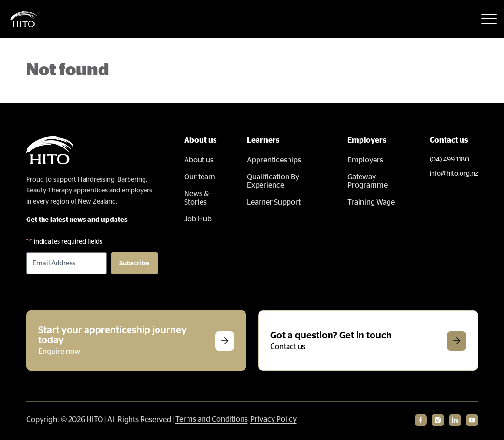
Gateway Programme (367, 181)
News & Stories (197, 198)
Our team (200, 177)
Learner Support (274, 202)
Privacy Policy (274, 419)
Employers (365, 160)
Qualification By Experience (274, 181)
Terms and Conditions (212, 419)
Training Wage (371, 202)
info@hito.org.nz (454, 174)
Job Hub (198, 219)
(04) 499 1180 (449, 160)
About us (199, 160)
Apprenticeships (274, 160)
